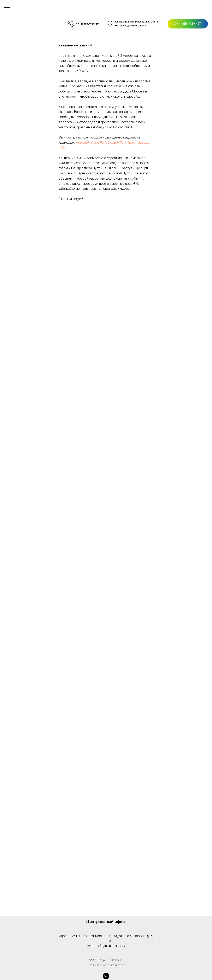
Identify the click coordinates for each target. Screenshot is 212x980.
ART (61, 148)
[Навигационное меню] (7, 6)
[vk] (106, 976)
